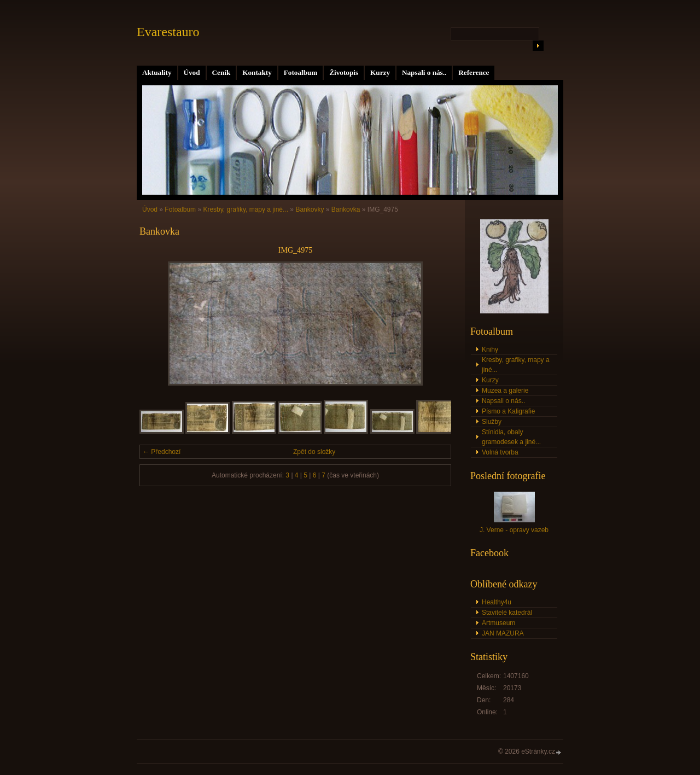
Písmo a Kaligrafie (508, 411)
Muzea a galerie (505, 391)
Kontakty (257, 72)
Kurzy (380, 72)
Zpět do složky (314, 452)
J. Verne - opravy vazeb (514, 530)
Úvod (192, 72)
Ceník (221, 72)
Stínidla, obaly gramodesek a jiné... (511, 437)
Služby (492, 422)
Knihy (490, 349)
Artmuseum (498, 623)
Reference (474, 72)
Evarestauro (168, 32)
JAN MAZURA (503, 633)
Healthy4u (497, 602)
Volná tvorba (500, 452)
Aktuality (157, 72)
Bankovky (310, 209)
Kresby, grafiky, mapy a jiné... (246, 209)
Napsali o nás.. (424, 72)
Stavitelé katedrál (507, 613)
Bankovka (346, 209)
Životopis (344, 72)
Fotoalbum (301, 72)
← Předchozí (162, 452)
